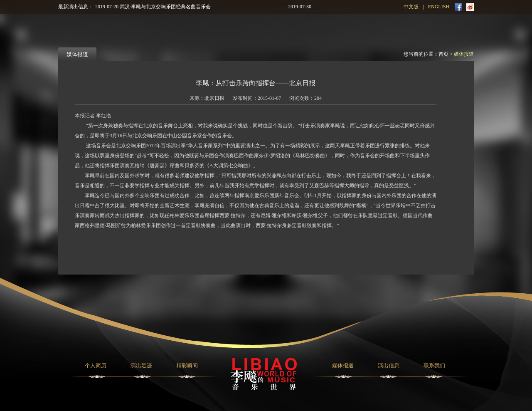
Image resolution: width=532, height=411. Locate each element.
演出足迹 (141, 365)
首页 (443, 54)
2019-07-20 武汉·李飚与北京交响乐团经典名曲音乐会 (153, 7)
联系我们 (434, 365)
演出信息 (389, 365)
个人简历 (96, 365)
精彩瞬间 (187, 365)
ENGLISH (439, 7)
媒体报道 (464, 54)
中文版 (411, 7)
